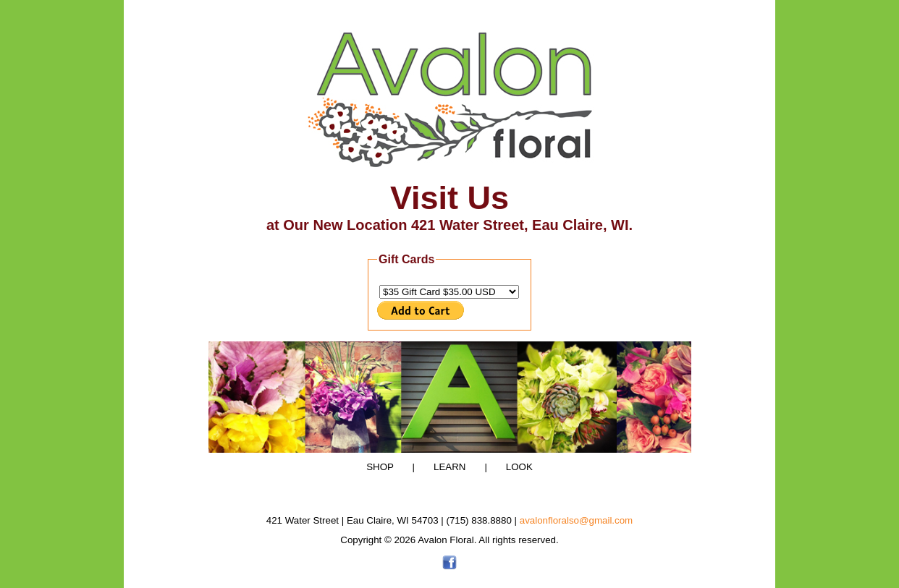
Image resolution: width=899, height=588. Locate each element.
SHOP (380, 467)
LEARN (443, 467)
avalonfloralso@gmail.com (577, 520)
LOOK (511, 467)
